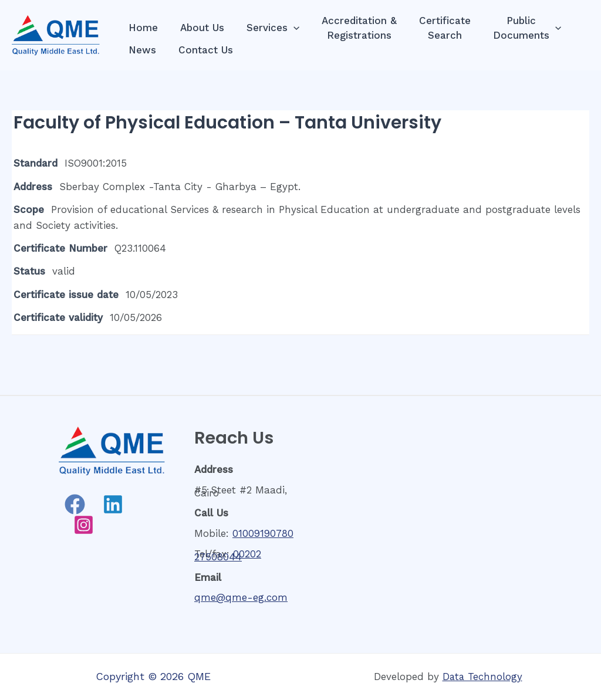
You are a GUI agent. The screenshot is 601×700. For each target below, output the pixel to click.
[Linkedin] (113, 504)
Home (142, 28)
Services (267, 28)
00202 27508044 (228, 555)
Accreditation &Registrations (351, 28)
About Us (199, 28)
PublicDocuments (514, 28)
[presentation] (288, 28)
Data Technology (482, 677)
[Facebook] (75, 504)
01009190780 (263, 533)
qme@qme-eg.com (241, 597)
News (141, 50)
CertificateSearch (434, 28)
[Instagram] (84, 525)
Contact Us (202, 50)
